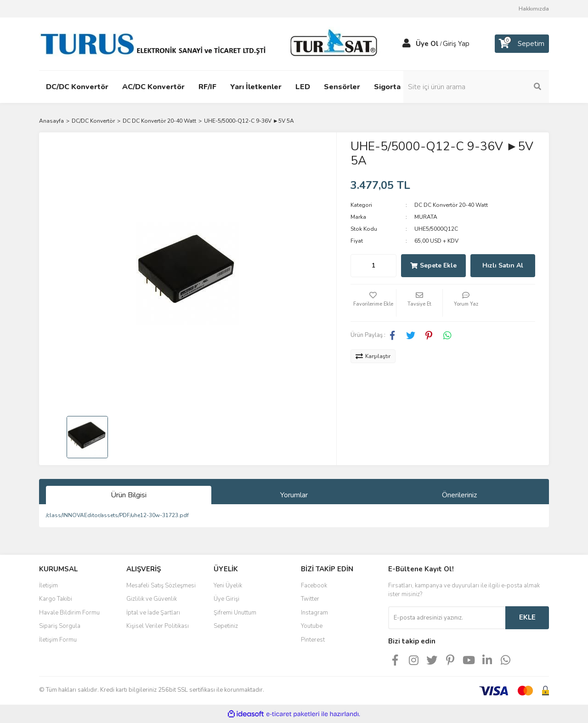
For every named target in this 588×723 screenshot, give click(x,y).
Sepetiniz (226, 626)
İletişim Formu (58, 640)
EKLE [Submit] (527, 617)
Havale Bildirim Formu (69, 613)
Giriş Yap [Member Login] (456, 44)
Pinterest (313, 640)
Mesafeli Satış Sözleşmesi (161, 586)
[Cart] (522, 44)
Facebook (314, 586)
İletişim (48, 586)
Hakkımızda (534, 9)
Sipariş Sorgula (60, 626)
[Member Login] (407, 44)
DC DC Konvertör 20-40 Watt (451, 205)
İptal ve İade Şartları (153, 613)
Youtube (312, 626)
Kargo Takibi (56, 599)
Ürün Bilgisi (129, 495)
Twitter (310, 599)
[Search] (487, 87)
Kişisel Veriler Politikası (158, 626)
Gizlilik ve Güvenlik (152, 599)
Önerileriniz (459, 495)
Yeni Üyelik (228, 586)
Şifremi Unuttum (235, 613)
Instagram (314, 613)
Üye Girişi (226, 599)
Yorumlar (294, 495)
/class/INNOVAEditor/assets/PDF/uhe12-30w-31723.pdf (117, 515)
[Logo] (211, 43)
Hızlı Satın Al (503, 265)
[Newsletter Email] (447, 618)
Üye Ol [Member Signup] (427, 44)
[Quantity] (373, 266)
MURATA (426, 217)
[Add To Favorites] (373, 303)
